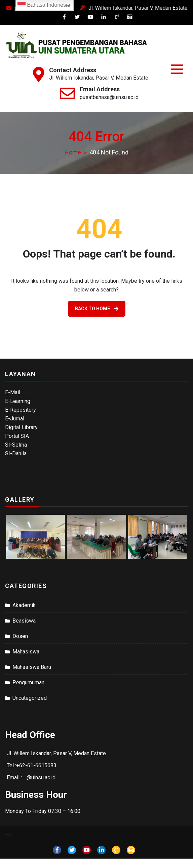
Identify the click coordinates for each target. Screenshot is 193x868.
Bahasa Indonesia (44, 5)
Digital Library (21, 427)
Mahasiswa (26, 652)
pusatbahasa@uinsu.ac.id (109, 97)
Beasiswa (24, 621)
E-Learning (18, 401)
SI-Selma (16, 445)
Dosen (20, 636)
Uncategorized (30, 698)
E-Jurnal (15, 419)
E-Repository (21, 410)
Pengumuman (28, 682)
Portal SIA (17, 436)
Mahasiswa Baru (32, 667)
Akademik (24, 605)
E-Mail (13, 392)
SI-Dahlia (16, 453)
